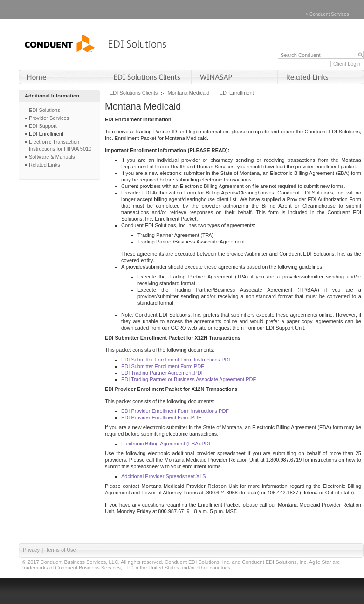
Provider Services (49, 118)
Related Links (45, 165)
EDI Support (43, 126)
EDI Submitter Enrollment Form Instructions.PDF (176, 360)
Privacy (31, 550)
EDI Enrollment (46, 134)
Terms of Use (61, 550)
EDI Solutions (45, 110)
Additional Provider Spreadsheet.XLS (164, 476)
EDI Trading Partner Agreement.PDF (163, 373)
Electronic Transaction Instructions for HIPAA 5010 (60, 145)
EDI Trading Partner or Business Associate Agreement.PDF (189, 379)
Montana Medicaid (189, 93)
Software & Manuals (52, 157)
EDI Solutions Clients (134, 93)
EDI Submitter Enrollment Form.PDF (163, 366)
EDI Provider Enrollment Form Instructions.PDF (175, 411)
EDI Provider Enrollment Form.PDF (161, 417)
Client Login (347, 64)
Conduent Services (329, 14)
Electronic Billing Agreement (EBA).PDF (166, 444)
